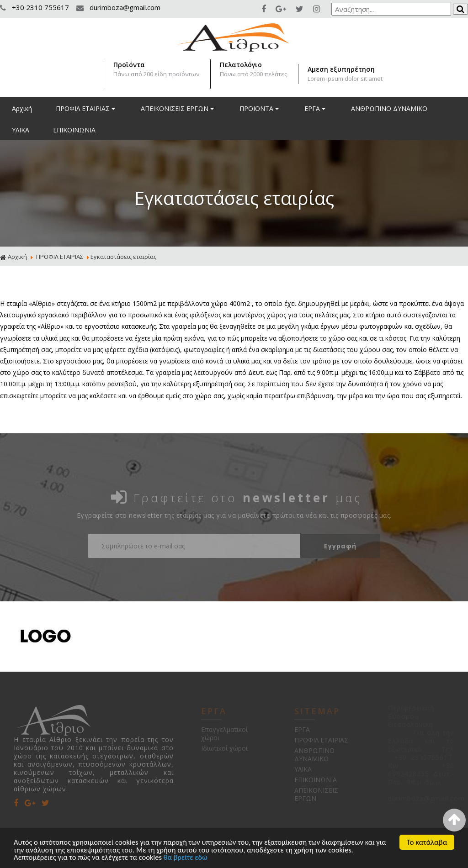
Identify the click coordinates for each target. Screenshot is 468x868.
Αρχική (22, 108)
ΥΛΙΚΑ (21, 130)
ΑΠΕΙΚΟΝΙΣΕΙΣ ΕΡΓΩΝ (178, 108)
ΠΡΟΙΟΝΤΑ (260, 108)
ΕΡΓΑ (316, 108)
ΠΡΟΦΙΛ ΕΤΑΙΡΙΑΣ (86, 108)
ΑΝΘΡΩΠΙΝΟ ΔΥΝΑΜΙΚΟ (389, 108)
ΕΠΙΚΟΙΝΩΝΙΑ (74, 130)
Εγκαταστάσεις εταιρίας (123, 257)
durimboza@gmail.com (118, 7)
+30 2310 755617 (35, 7)
